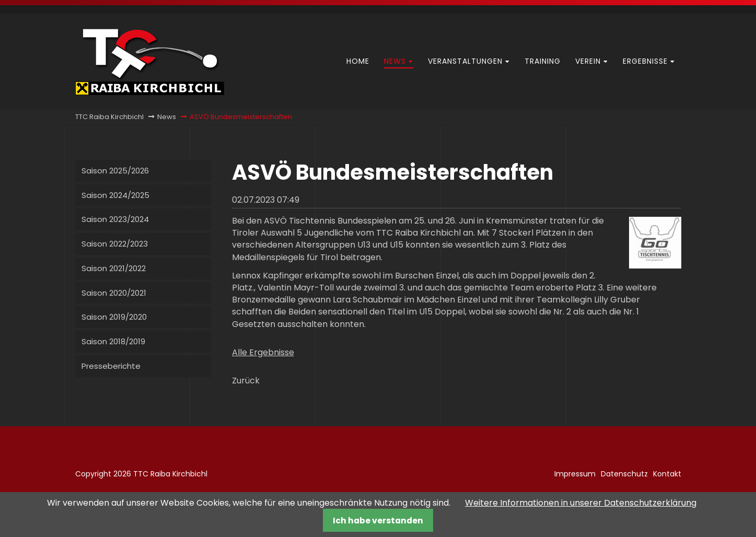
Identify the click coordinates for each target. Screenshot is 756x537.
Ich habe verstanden (378, 521)
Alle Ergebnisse (263, 352)
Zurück (246, 381)
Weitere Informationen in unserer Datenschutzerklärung (581, 503)
